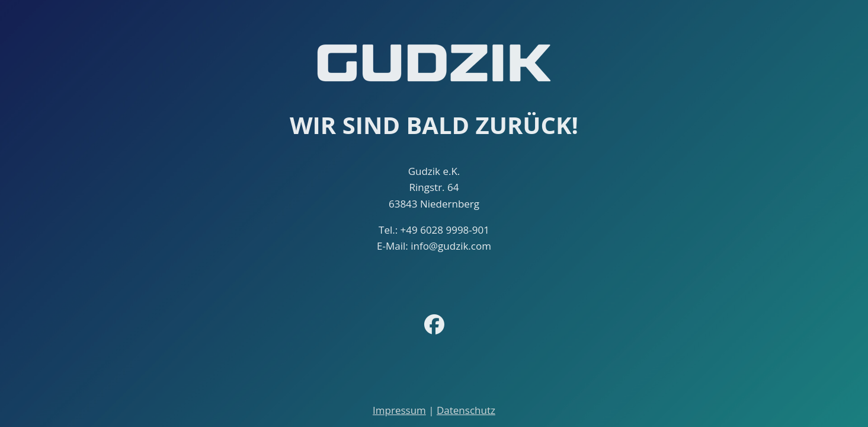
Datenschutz (466, 410)
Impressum (399, 410)
